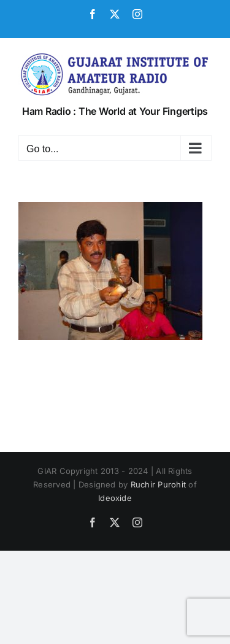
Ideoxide (115, 498)
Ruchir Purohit (158, 484)
